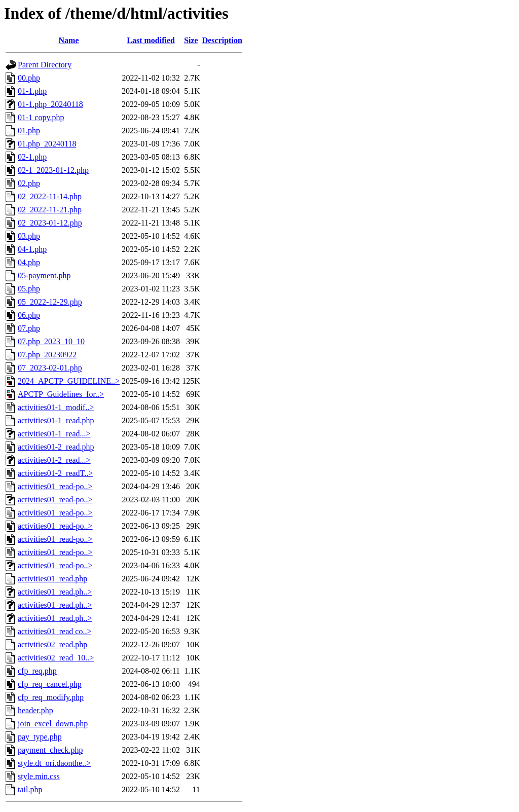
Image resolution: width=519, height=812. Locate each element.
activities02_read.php (52, 644)
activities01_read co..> (54, 631)
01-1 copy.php (41, 117)
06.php (29, 315)
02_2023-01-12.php (50, 223)
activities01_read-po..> (55, 486)
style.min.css (39, 776)
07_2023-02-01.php (50, 368)
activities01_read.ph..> (55, 592)
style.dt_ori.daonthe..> (54, 763)
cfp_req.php (37, 671)
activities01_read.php (52, 579)
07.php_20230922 (47, 355)
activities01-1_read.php (56, 420)
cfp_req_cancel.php (50, 684)
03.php (29, 236)
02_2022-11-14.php (50, 196)
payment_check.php (50, 750)
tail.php (30, 789)
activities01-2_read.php (56, 447)
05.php (29, 289)
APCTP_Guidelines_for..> (61, 394)
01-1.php (32, 91)
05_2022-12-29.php (50, 302)
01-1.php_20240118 (50, 104)
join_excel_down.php (53, 724)
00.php (29, 78)
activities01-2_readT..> (55, 473)
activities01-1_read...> (54, 434)
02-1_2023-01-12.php (53, 170)
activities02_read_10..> (56, 658)
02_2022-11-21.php (50, 210)
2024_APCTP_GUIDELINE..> (69, 381)
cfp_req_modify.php (51, 697)
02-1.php (32, 157)
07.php (29, 328)
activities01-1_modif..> (56, 407)
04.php (29, 262)
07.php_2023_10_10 (51, 341)
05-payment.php (44, 275)
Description (222, 40)
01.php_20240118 (47, 144)
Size (191, 40)
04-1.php (32, 249)
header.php (35, 710)
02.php (29, 183)
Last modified (151, 40)
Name (69, 40)
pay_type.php (40, 737)
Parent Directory (45, 65)
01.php (29, 131)
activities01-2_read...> (54, 460)
